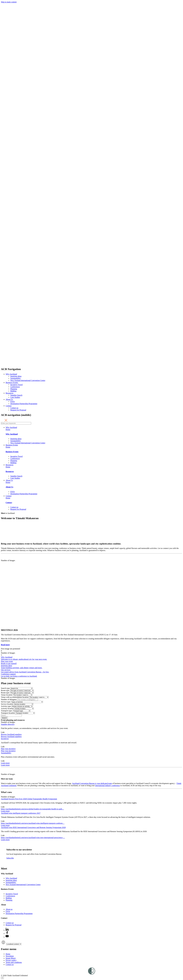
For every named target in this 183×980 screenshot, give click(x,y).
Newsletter (10, 956)
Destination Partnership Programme (24, 404)
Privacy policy (11, 960)
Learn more (5, 763)
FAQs (13, 402)
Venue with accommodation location (15, 697)
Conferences (15, 387)
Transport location (8, 713)
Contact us (14, 408)
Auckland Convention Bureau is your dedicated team (92, 783)
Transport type (6, 711)
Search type (5, 688)
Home (8, 430)
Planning (14, 389)
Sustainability (16, 378)
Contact (9, 406)
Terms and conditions (14, 962)
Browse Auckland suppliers (11, 734)
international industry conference (107, 785)
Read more (5, 645)
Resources (10, 393)
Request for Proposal (18, 410)
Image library (11, 958)
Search (4, 718)
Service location (7, 704)
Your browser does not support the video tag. (19, 531)
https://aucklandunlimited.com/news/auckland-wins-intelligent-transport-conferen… (33, 823)
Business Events (12, 383)
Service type (6, 702)
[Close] (2, 978)
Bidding (13, 391)
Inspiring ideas (16, 376)
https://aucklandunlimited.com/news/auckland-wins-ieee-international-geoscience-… (33, 838)
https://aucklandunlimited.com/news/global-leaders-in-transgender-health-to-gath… (32, 809)
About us (9, 909)
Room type (5, 690)
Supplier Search (16, 395)
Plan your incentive (8, 749)
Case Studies (15, 397)
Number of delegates (9, 699)
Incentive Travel (16, 385)
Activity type (6, 706)
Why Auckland (11, 374)
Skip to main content (9, 2)
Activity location (7, 708)
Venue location (7, 695)
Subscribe (10, 858)
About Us (9, 399)
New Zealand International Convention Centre (28, 380)
